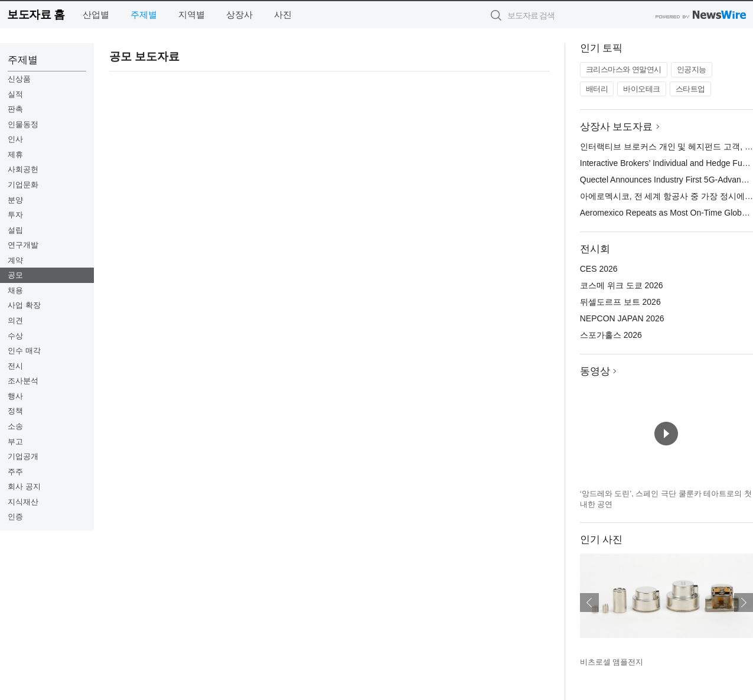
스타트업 (690, 89)
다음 (744, 603)
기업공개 (23, 456)
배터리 (597, 89)
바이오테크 (642, 89)
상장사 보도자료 (617, 127)
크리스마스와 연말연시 (624, 69)
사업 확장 (24, 305)
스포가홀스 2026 (611, 335)
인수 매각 (24, 351)
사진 (283, 14)
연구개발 (23, 245)
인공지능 (692, 69)
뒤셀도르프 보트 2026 (620, 302)
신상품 (19, 79)
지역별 (192, 14)
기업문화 (23, 185)
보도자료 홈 (36, 14)
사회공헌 (23, 169)
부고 (15, 442)
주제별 (144, 14)
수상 (15, 336)
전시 (15, 366)
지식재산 (23, 502)
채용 (15, 290)
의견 (15, 320)
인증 (15, 517)
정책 (15, 411)
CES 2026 (599, 269)
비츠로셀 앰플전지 (612, 662)
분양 (15, 200)
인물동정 (23, 124)
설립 (15, 230)
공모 (15, 275)
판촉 (15, 109)
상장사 (239, 14)
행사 (15, 396)
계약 (15, 260)
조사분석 (23, 381)
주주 (15, 472)
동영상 (595, 371)
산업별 (96, 14)
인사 (15, 139)
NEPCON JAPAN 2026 (622, 318)
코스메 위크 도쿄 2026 (622, 285)
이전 (589, 603)
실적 (15, 94)
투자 (15, 215)
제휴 (15, 154)
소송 (15, 426)
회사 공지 (24, 486)
